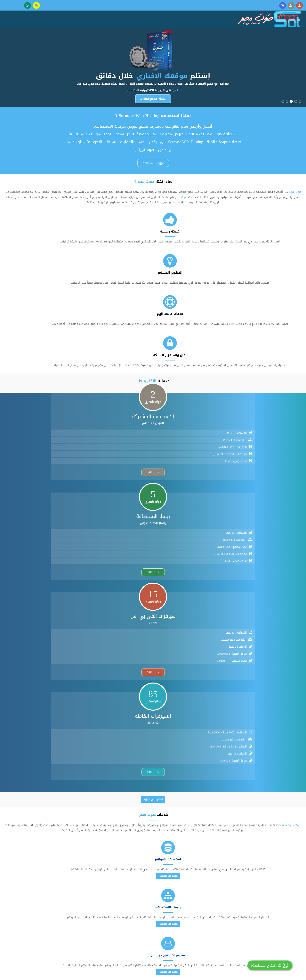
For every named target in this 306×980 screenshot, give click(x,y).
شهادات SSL (210, 931)
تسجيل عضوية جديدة (140, 901)
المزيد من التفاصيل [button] (255, 458)
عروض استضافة (153, 161)
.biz (158, 624)
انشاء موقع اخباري (153, 99)
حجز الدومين (210, 925)
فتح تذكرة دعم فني (141, 907)
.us (148, 631)
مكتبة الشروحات (143, 913)
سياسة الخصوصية (272, 931)
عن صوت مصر (275, 901)
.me (197, 624)
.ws (158, 631)
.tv (138, 631)
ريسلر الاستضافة (208, 907)
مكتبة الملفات (144, 919)
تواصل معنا (276, 907)
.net (124, 624)
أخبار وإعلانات (275, 919)
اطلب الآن (241, 361)
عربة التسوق (145, 925)
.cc (168, 624)
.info (147, 624)
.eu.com (171, 631)
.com (113, 624)
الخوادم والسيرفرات (206, 913)
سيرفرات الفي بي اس (205, 919)
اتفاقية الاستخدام (272, 925)
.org (135, 624)
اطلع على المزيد (153, 376)
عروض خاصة (145, 931)
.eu (177, 624)
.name (127, 631)
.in (187, 624)
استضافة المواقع (207, 901)
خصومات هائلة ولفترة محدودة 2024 (153, 867)
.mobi (113, 631)
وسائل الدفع (275, 913)
